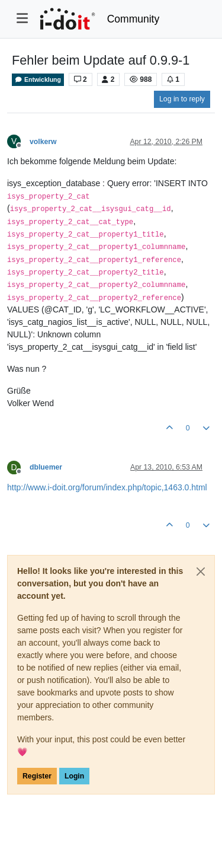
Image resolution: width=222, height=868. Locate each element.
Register (37, 776)
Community (133, 19)
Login (74, 776)
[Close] (201, 572)
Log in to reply (182, 99)
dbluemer (46, 467)
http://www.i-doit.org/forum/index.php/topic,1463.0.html (107, 487)
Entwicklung (38, 80)
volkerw (43, 142)
